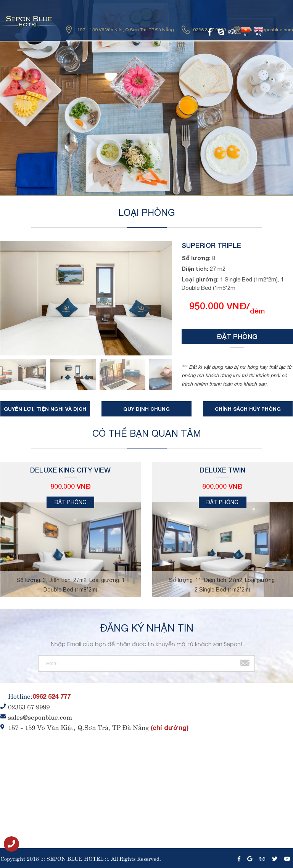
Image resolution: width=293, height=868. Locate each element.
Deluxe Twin (222, 470)
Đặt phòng (237, 336)
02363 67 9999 (29, 706)
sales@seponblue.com (269, 30)
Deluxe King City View (70, 470)
